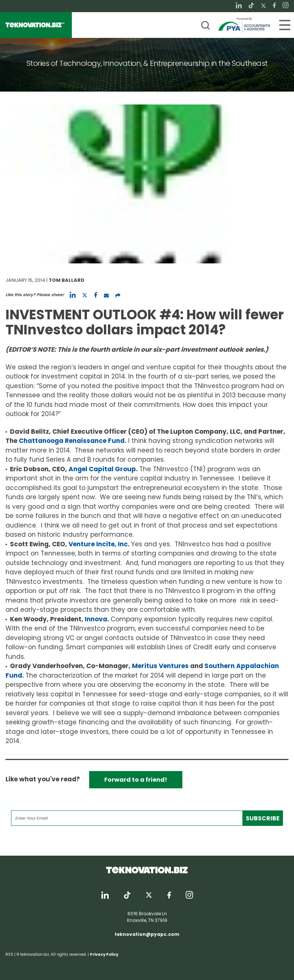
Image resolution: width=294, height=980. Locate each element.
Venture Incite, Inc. (99, 544)
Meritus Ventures (160, 666)
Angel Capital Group (102, 469)
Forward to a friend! (136, 780)
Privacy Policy (104, 954)
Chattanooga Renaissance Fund (72, 441)
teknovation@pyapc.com (147, 934)
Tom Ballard (66, 280)
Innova (96, 619)
